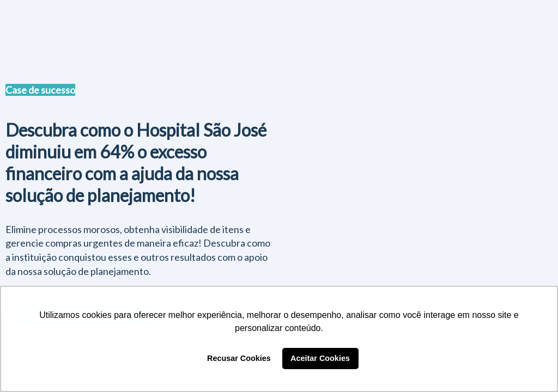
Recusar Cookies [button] (239, 358)
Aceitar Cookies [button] (320, 358)
